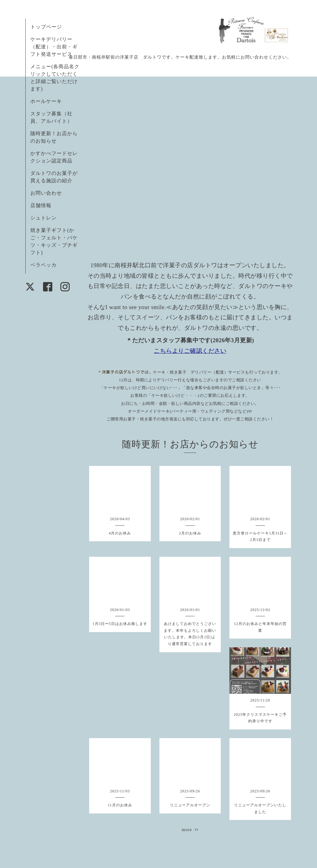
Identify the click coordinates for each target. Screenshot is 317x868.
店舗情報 (41, 205)
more (190, 830)
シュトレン (43, 218)
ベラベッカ (43, 265)
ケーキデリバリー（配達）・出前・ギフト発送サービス (54, 47)
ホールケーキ (46, 101)
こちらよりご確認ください (190, 351)
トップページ (46, 27)
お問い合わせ (46, 193)
